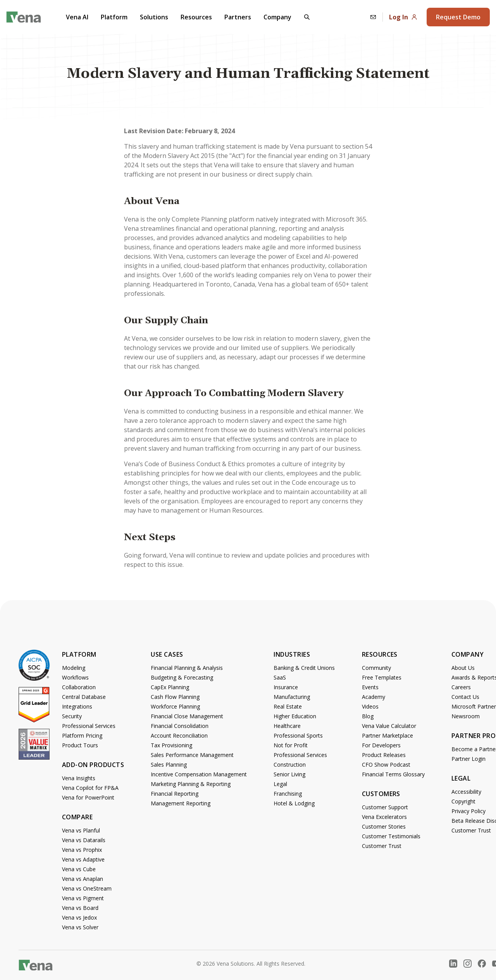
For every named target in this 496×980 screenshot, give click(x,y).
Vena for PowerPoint (88, 797)
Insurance (286, 687)
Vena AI (77, 17)
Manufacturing (292, 697)
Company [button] (277, 17)
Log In (403, 17)
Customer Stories (384, 826)
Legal (280, 784)
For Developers (381, 745)
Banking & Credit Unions (304, 668)
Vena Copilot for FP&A (90, 788)
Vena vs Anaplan (83, 879)
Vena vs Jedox (79, 917)
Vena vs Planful (81, 830)
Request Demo (458, 17)
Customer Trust (382, 846)
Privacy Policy (468, 811)
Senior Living (289, 774)
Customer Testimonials (391, 836)
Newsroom (466, 716)
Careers (461, 687)
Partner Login (468, 759)
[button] (307, 17)
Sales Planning (169, 765)
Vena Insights (79, 778)
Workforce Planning (175, 706)
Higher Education (295, 716)
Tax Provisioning (171, 745)
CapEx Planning (170, 687)
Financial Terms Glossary (393, 774)
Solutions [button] (154, 17)
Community (376, 668)
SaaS (280, 677)
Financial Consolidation (180, 726)
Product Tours (80, 745)
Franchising (288, 794)
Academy (374, 697)
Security (72, 716)
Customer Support (385, 807)
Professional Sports (298, 735)
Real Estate (288, 706)
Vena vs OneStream (87, 888)
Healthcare (287, 726)
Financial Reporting (175, 794)
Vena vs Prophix (82, 850)
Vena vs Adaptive (83, 859)
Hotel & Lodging (294, 803)
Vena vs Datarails (84, 840)
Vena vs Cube (79, 869)
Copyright (463, 801)
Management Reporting (181, 803)
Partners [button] (238, 17)
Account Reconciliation (179, 735)
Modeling (74, 668)
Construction (290, 765)
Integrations (77, 706)
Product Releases (384, 755)
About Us (463, 668)
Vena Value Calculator (389, 726)
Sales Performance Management (192, 755)
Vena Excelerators (384, 817)
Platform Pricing (82, 735)
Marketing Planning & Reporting (191, 784)
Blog (368, 716)
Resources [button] (196, 17)
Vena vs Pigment (83, 898)
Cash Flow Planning (175, 697)
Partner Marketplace (387, 735)
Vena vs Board (80, 908)
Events (370, 687)
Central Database (84, 697)
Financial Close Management (187, 716)
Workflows (75, 677)
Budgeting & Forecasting (182, 677)
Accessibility (466, 792)
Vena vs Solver (80, 927)
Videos (370, 706)
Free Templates (382, 677)
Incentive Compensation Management (199, 774)
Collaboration (79, 687)
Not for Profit (291, 745)
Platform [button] (114, 17)
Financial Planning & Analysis (187, 668)
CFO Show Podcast (386, 765)
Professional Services (89, 726)
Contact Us (465, 697)
